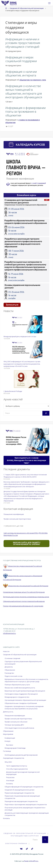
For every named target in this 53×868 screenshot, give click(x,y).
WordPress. (34, 861)
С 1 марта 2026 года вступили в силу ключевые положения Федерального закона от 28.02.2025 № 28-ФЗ (25, 476)
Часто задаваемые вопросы (17, 766)
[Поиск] (46, 413)
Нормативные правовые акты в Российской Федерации (24, 592)
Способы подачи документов (17, 769)
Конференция (10, 738)
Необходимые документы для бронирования (21, 755)
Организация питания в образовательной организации (25, 700)
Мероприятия (8, 734)
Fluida (26, 861)
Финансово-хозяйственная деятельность (20, 688)
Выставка (10, 745)
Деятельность (8, 712)
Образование (10, 670)
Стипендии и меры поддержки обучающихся (21, 694)
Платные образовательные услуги (17, 685)
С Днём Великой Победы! (13, 391)
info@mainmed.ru (9, 633)
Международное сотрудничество (17, 697)
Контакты (9, 784)
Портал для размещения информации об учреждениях (23, 606)
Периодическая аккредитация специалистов (21, 801)
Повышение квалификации (14, 514)
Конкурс (8, 741)
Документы (9, 667)
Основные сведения (12, 658)
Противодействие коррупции (25, 836)
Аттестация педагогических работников (19, 728)
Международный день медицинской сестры (20, 336)
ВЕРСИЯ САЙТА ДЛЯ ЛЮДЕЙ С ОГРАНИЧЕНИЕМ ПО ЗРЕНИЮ (26, 543)
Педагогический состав (14, 676)
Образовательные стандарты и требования (21, 703)
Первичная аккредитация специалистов (19, 793)
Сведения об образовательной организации (27, 8)
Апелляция (10, 780)
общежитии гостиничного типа (33, 80)
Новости (6, 651)
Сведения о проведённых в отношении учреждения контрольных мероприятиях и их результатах (24, 707)
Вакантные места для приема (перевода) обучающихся (25, 691)
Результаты (10, 777)
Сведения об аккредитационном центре (20, 790)
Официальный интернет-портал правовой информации (24, 601)
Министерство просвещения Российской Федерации (26, 586)
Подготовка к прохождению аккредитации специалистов (26, 804)
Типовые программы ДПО (14, 725)
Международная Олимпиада (15, 748)
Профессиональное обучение (16, 722)
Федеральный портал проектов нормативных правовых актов (26, 597)
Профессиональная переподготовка (17, 519)
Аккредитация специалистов (14, 758)
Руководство (9, 673)
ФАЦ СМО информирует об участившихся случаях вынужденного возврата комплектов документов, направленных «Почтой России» (22, 364)
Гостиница (7, 751)
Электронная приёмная (16, 843)
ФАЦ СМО (8, 762)
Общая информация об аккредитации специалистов (24, 787)
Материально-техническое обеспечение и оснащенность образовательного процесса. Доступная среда (26, 680)
